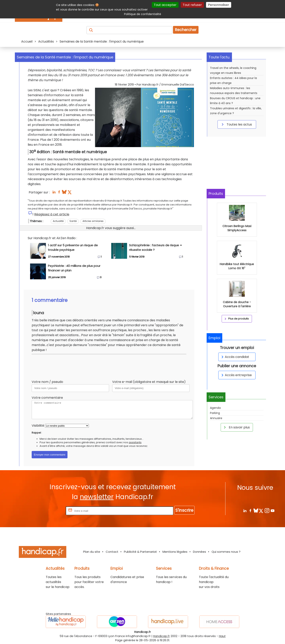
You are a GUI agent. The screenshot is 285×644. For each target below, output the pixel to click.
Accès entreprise (236, 375)
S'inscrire (184, 510)
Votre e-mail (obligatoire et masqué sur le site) (149, 382)
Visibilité (38, 426)
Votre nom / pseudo (47, 382)
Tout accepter (165, 5)
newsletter (97, 497)
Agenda (215, 408)
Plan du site (92, 552)
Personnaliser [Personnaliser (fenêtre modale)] (219, 5)
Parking (215, 413)
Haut (222, 636)
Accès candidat (235, 357)
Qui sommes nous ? (226, 552)
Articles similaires (93, 221)
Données (199, 552)
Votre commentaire (47, 398)
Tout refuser (192, 5)
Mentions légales (175, 552)
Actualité (58, 221)
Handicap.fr (161, 636)
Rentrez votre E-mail (49, 511)
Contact (112, 552)
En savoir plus (236, 427)
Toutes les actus (236, 124)
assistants (135, 442)
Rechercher (186, 30)
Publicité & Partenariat (140, 552)
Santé (73, 221)
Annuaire (216, 418)
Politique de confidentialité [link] (143, 14)
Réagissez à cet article (52, 214)
